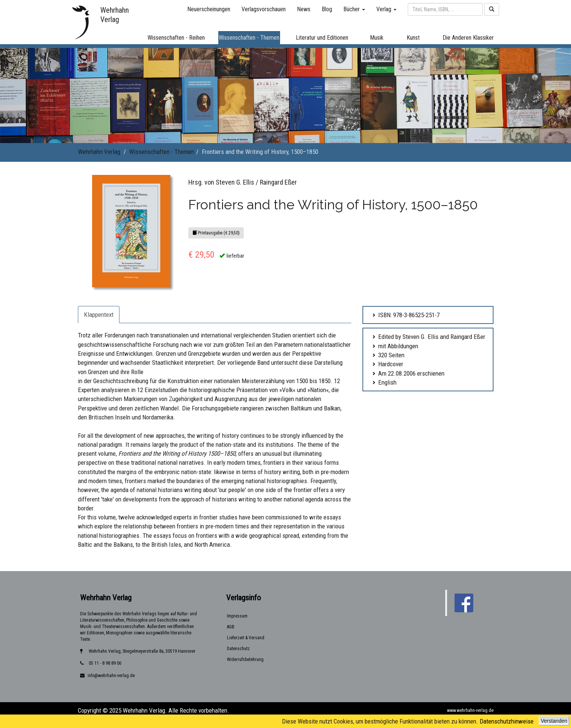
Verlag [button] (386, 9)
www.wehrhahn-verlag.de (470, 710)
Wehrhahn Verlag (99, 152)
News (304, 9)
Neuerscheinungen (209, 9)
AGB (231, 627)
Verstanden (554, 721)
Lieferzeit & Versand (246, 638)
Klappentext (99, 315)
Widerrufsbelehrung (245, 659)
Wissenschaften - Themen (162, 152)
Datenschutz (238, 649)
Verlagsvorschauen (264, 9)
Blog (327, 9)
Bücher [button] (354, 9)
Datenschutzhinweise (507, 721)
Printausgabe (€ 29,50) (216, 233)
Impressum (237, 616)
